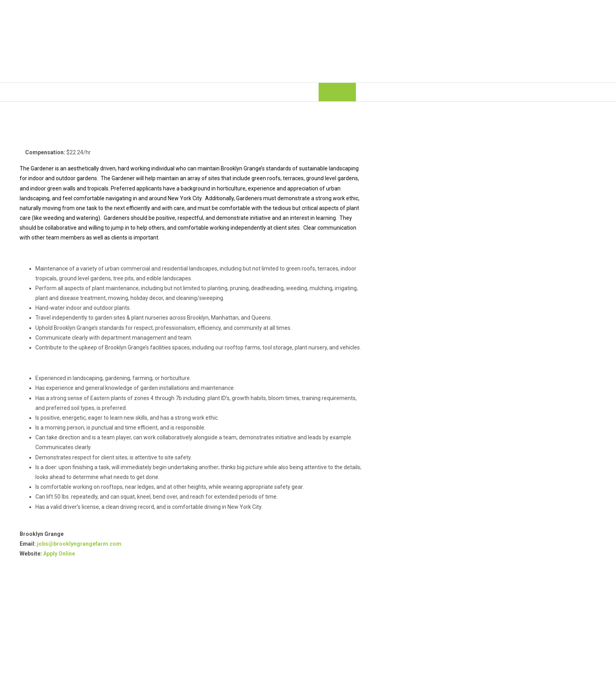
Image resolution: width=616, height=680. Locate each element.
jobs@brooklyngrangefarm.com (79, 544)
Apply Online (59, 554)
